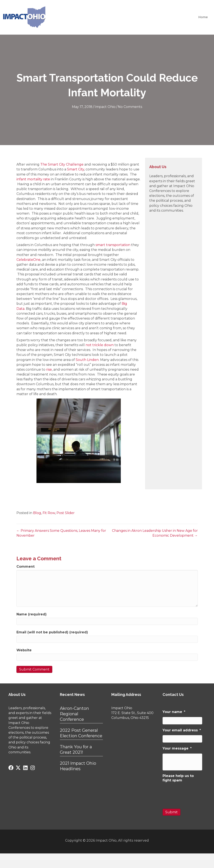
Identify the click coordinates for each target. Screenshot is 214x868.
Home (203, 17)
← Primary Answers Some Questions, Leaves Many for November (61, 533)
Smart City (76, 169)
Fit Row (49, 513)
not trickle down (100, 345)
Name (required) (32, 614)
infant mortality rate (33, 179)
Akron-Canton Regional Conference (74, 714)
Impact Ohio (105, 107)
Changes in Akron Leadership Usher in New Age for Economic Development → (155, 533)
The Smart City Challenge (62, 164)
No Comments (130, 107)
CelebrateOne (28, 260)
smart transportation (113, 245)
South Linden (87, 360)
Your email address (182, 730)
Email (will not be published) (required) (52, 632)
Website (24, 650)
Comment (26, 567)
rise (49, 369)
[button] (11, 768)
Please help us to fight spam (178, 778)
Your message (177, 748)
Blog (37, 513)
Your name (174, 712)
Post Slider (66, 513)
